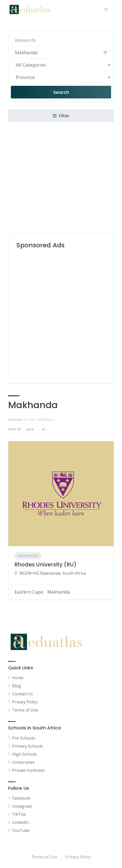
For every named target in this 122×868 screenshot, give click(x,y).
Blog (17, 686)
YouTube (21, 830)
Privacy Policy (25, 702)
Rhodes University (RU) (45, 564)
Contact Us (23, 694)
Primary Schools (27, 746)
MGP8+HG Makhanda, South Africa (53, 573)
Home (18, 678)
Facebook (21, 798)
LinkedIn (20, 822)
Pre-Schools (24, 738)
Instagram (22, 806)
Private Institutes (28, 770)
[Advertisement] (61, 314)
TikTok (19, 814)
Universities (28, 556)
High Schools (25, 754)
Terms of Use (25, 710)
